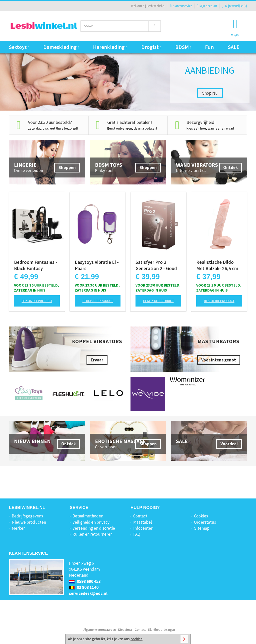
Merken (19, 528)
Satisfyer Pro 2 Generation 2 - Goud (156, 265)
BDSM (183, 47)
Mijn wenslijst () (234, 6)
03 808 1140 (84, 587)
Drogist (151, 47)
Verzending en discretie (94, 528)
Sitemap (202, 528)
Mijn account (207, 6)
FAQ (137, 534)
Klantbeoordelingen (162, 630)
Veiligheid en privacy (91, 522)
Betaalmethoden (88, 516)
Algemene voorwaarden (100, 630)
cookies (136, 639)
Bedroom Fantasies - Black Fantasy (36, 265)
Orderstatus (205, 522)
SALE (234, 47)
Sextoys (19, 47)
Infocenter (143, 528)
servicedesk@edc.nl (88, 593)
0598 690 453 (85, 581)
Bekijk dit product (37, 301)
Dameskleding (61, 47)
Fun (209, 47)
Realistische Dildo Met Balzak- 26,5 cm (217, 265)
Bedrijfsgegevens (27, 516)
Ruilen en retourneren (92, 534)
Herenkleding (110, 47)
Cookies (201, 516)
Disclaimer (125, 630)
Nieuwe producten (29, 522)
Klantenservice (181, 6)
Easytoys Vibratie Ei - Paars (97, 265)
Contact (140, 516)
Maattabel (143, 522)
